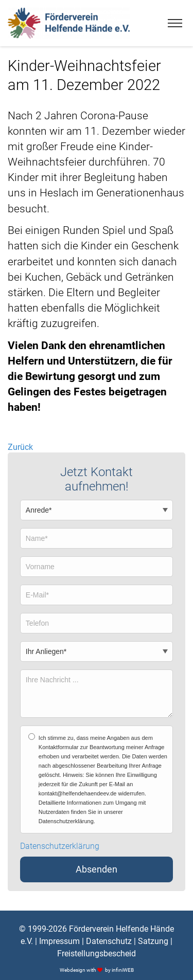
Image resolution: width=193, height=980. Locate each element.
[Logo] (69, 23)
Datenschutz (109, 941)
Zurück (20, 447)
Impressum (59, 941)
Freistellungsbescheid (97, 954)
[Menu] (175, 23)
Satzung (153, 941)
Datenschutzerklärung (60, 846)
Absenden (97, 869)
